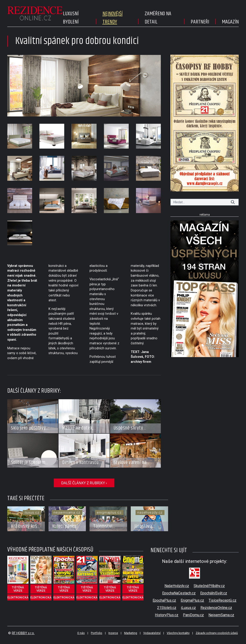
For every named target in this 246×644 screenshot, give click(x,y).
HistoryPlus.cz (167, 615)
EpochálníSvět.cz (214, 593)
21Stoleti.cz (167, 608)
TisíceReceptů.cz (223, 600)
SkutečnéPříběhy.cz (209, 586)
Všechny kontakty (178, 633)
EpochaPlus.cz (164, 600)
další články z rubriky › (84, 483)
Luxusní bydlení (71, 18)
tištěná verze (18, 589)
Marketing (131, 633)
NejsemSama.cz (221, 615)
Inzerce (113, 633)
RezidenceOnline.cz (216, 608)
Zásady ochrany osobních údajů (217, 633)
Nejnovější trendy (113, 18)
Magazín (230, 22)
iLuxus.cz (188, 608)
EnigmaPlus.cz (192, 600)
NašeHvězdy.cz (177, 586)
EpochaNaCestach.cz (179, 593)
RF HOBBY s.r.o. (23, 633)
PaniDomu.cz (193, 615)
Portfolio (97, 633)
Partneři (200, 22)
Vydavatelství (152, 633)
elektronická (18, 597)
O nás (81, 633)
